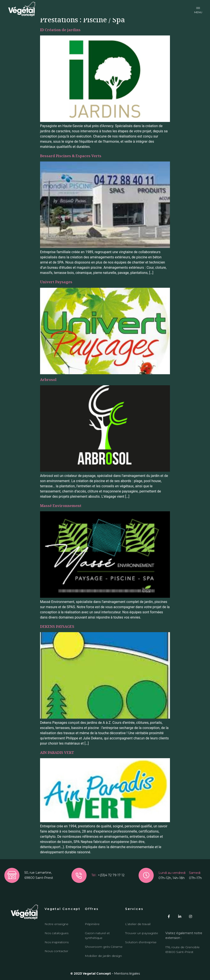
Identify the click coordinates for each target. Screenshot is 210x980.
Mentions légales (127, 974)
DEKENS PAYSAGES (57, 626)
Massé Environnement (61, 506)
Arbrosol (48, 380)
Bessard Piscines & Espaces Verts (71, 156)
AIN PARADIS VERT (57, 752)
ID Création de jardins (60, 30)
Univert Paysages (56, 282)
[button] (198, 9)
